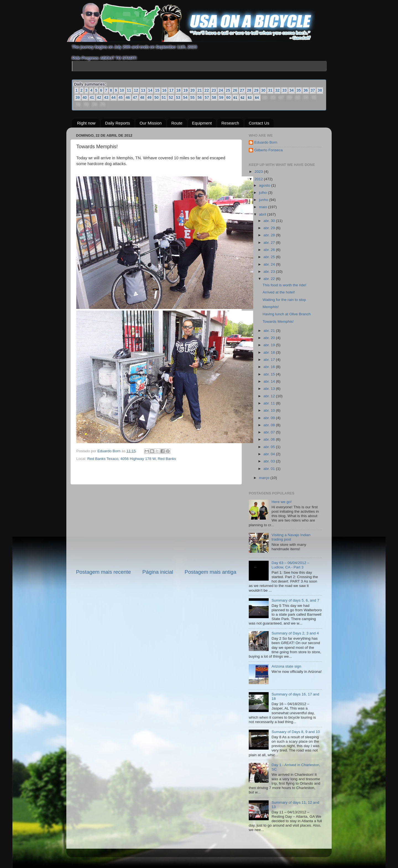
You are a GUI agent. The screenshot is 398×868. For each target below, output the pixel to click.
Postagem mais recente (103, 572)
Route (177, 123)
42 (99, 97)
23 (214, 90)
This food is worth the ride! (284, 285)
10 (122, 90)
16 (164, 90)
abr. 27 (270, 243)
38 (320, 90)
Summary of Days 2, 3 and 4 (295, 633)
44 (114, 97)
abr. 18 (270, 352)
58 (214, 97)
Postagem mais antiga (210, 572)
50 (157, 97)
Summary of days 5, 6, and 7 (295, 600)
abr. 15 (270, 374)
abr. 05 (270, 447)
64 (257, 98)
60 (229, 97)
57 (207, 97)
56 (200, 97)
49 (150, 97)
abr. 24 (270, 264)
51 (164, 97)
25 (228, 90)
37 (313, 90)
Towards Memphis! (278, 321)
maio (264, 207)
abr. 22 (270, 279)
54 (185, 97)
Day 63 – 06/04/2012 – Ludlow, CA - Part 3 (290, 565)
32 (277, 90)
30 (263, 90)
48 (142, 97)
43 (106, 97)
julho (263, 193)
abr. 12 (270, 396)
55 (193, 97)
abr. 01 (270, 469)
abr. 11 (270, 403)
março (265, 478)
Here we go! (282, 502)
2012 (259, 179)
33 (284, 90)
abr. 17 (270, 360)
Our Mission (151, 123)
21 (200, 90)
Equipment (202, 123)
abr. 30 (270, 221)
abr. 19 (270, 345)
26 (235, 90)
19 (185, 90)
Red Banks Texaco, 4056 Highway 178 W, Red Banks (132, 459)
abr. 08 (270, 425)
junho (264, 200)
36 (306, 90)
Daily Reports (117, 123)
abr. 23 (270, 272)
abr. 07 (270, 432)
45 (121, 97)
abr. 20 (270, 338)
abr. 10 (270, 410)
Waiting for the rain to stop (284, 300)
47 (135, 97)
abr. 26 (270, 250)
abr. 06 (270, 439)
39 (78, 97)
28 (249, 90)
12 (136, 90)
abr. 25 (270, 257)
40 (85, 97)
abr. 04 (270, 454)
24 (221, 90)
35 (299, 90)
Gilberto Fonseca (269, 150)
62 (243, 98)
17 (171, 90)
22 (207, 90)
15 (157, 90)
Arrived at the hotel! (279, 292)
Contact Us (259, 123)
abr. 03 (270, 461)
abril (263, 214)
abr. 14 (270, 381)
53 (178, 97)
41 (92, 97)
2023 (259, 172)
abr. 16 (270, 367)
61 (236, 98)
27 (242, 90)
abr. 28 (270, 235)
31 (270, 90)
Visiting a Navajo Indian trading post (291, 537)
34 (292, 90)
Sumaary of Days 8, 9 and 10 (296, 732)
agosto (265, 185)
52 (171, 97)
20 (193, 90)
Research (230, 123)
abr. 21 (270, 331)
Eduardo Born (110, 451)
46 (128, 97)
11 (129, 90)
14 (150, 90)
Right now (86, 123)
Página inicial (158, 572)
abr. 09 (270, 418)
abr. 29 (270, 228)
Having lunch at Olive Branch (287, 314)
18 (179, 90)
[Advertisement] (156, 526)
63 (250, 98)
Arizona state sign (286, 666)
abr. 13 (270, 389)
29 (256, 90)
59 (221, 97)
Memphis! (271, 307)
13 (143, 90)
